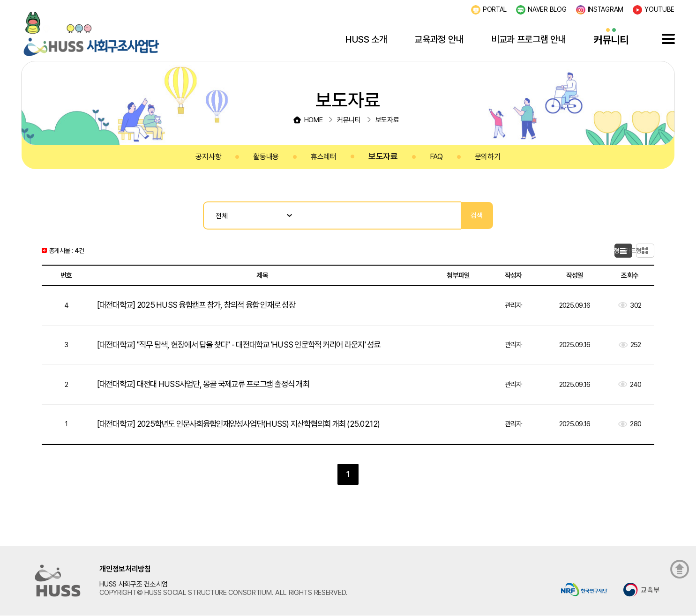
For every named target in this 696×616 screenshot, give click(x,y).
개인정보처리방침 (125, 569)
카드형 (641, 251)
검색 (477, 216)
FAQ (436, 157)
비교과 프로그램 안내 (529, 39)
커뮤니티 (611, 40)
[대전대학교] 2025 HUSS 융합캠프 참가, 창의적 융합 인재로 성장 (203, 305)
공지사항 (208, 157)
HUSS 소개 (366, 39)
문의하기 (488, 157)
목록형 (600, 251)
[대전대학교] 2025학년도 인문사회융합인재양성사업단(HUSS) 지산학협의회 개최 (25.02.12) (246, 424)
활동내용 (266, 157)
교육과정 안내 (439, 39)
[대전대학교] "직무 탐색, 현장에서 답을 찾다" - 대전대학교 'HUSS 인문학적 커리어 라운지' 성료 (250, 345)
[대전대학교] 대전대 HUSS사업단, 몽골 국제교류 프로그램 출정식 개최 (210, 384)
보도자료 (383, 156)
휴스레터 (324, 157)
